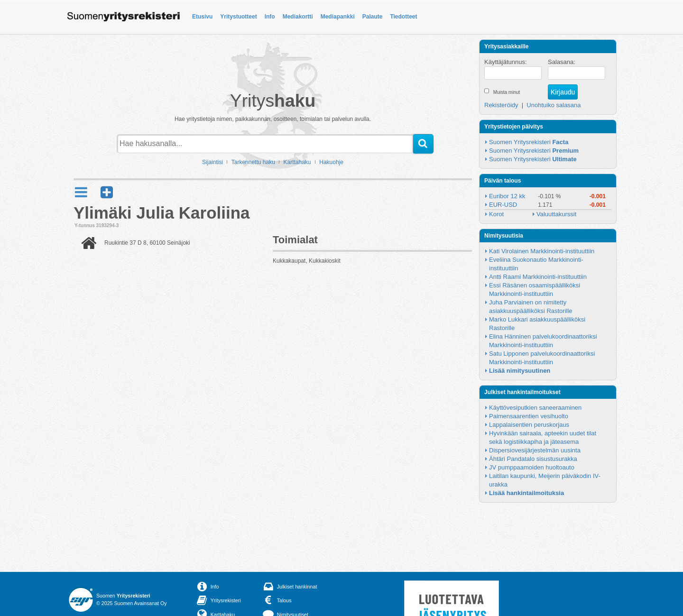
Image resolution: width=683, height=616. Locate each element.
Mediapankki (338, 17)
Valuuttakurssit (556, 214)
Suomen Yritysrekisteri (529, 142)
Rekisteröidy (501, 105)
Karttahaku (297, 162)
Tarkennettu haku (253, 162)
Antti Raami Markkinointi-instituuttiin (538, 277)
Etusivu (202, 17)
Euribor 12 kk (507, 196)
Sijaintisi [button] (212, 162)
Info (270, 17)
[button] (107, 192)
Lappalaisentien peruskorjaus (529, 425)
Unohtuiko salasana (554, 105)
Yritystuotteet (238, 17)
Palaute (373, 17)
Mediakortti (298, 17)
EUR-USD (503, 205)
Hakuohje (331, 162)
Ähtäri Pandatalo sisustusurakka (533, 459)
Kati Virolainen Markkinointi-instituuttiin (542, 251)
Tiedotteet (403, 17)
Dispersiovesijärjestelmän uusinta (535, 450)
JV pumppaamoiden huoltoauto (532, 467)
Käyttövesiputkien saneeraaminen (535, 408)
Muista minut (507, 92)
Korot (496, 214)
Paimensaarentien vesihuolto (529, 416)
